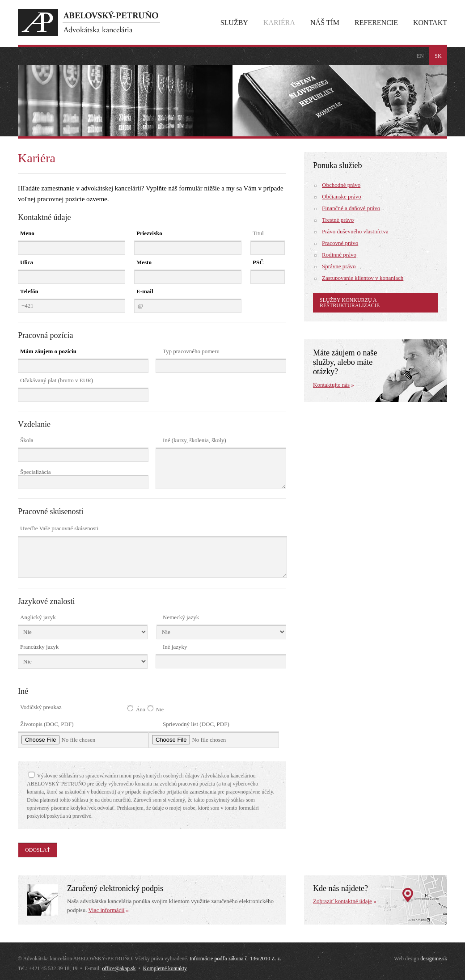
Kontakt (430, 23)
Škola (27, 440)
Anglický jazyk (38, 617)
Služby (234, 23)
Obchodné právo (341, 185)
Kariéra (279, 23)
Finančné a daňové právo (351, 208)
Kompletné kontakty (165, 968)
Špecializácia (36, 472)
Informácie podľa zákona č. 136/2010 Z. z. (235, 959)
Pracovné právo (340, 243)
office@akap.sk (119, 968)
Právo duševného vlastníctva (355, 231)
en (420, 56)
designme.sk (434, 959)
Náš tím (325, 23)
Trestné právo (338, 220)
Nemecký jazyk (181, 617)
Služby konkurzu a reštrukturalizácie (350, 303)
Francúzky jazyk (39, 647)
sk (438, 56)
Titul (258, 233)
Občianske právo (342, 196)
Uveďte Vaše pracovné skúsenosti (59, 528)
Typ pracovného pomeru (191, 351)
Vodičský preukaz (41, 707)
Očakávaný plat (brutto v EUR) (57, 380)
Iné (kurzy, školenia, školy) (194, 440)
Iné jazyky (175, 647)
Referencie (376, 23)
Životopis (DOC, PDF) (47, 724)
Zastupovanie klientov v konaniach (363, 278)
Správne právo (339, 266)
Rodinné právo (339, 255)
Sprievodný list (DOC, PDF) (196, 724)
